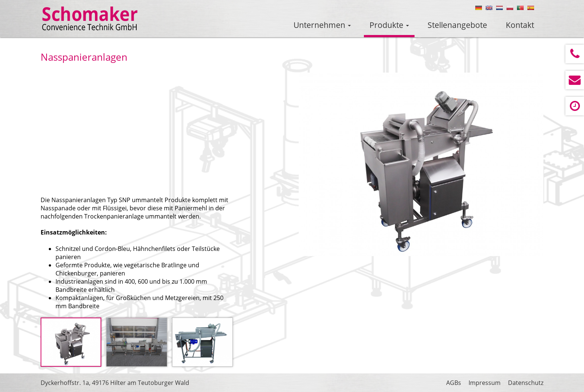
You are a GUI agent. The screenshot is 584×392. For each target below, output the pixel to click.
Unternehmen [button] (322, 25)
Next (526, 166)
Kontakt (520, 25)
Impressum (485, 383)
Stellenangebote (457, 25)
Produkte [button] (389, 25)
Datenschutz (526, 383)
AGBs (454, 383)
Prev (316, 166)
